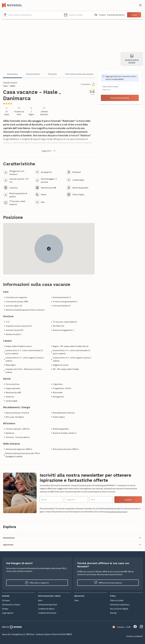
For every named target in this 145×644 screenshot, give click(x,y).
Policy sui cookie (117, 600)
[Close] (140, 5)
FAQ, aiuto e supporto (37, 583)
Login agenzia (8, 613)
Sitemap (113, 613)
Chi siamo (6, 600)
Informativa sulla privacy (116, 512)
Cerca (134, 15)
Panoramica (12, 74)
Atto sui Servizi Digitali (119, 609)
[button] (78, 15)
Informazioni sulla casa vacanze (79, 74)
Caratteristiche (33, 74)
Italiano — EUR (121, 627)
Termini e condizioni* (135, 636)
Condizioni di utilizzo (46, 609)
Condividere (88, 84)
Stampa (5, 609)
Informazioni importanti (48, 605)
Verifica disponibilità (120, 98)
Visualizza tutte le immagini (132, 59)
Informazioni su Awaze (11, 605)
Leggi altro (49, 151)
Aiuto (40, 600)
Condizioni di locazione (47, 613)
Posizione (52, 74)
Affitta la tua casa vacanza (108, 583)
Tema (76, 600)
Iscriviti (128, 500)
